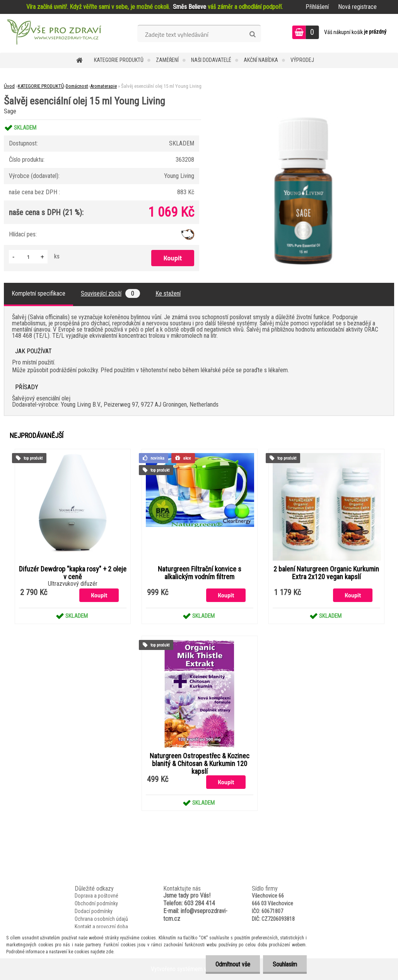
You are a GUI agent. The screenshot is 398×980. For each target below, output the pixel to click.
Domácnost (77, 86)
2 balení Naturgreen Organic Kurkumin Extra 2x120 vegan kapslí (326, 573)
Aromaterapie (103, 86)
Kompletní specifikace (38, 293)
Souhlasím (285, 964)
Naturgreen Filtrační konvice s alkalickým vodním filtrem (200, 573)
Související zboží (110, 293)
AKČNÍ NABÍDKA (261, 60)
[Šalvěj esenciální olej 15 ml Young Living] (303, 120)
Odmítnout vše (233, 964)
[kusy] (28, 257)
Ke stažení (168, 293)
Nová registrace (357, 7)
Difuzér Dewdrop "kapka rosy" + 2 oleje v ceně (73, 573)
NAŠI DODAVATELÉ (211, 60)
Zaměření (167, 60)
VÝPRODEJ (302, 60)
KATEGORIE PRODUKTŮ (119, 60)
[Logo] (53, 33)
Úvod (9, 86)
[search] (252, 34)
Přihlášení (317, 7)
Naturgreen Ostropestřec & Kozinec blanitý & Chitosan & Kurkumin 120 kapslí (200, 764)
